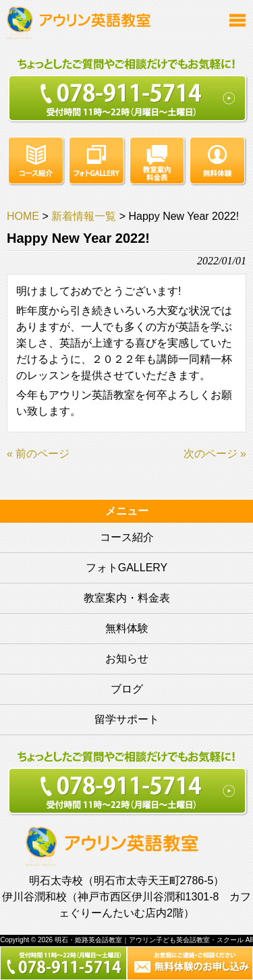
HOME (23, 216)
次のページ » (215, 454)
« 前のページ (38, 454)
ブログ (127, 689)
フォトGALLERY (127, 568)
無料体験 (127, 628)
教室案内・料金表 (127, 598)
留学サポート (127, 719)
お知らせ (127, 659)
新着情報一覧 (84, 216)
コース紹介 (127, 537)
